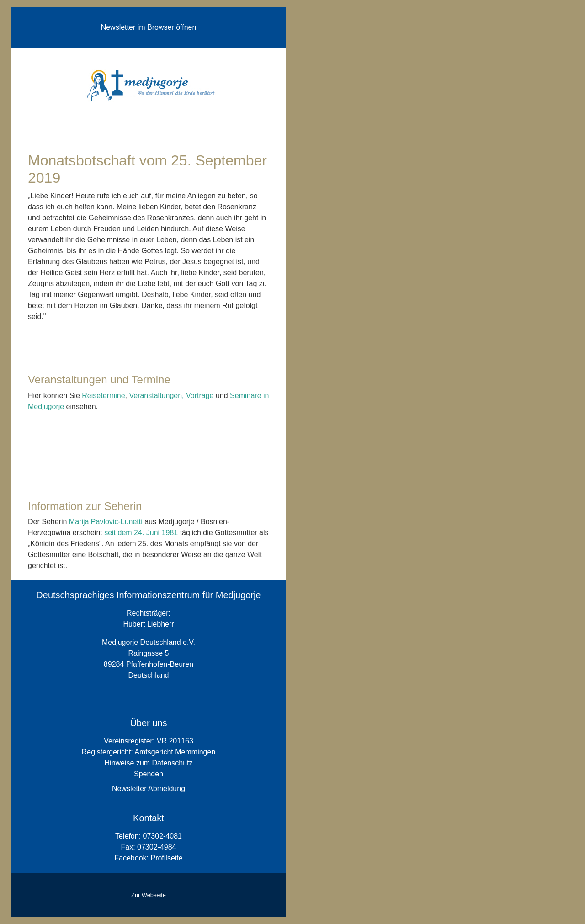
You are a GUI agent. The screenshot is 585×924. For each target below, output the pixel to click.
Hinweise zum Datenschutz (149, 763)
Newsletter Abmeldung (149, 789)
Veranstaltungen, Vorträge (171, 396)
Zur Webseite (149, 895)
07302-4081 (162, 836)
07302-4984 (157, 847)
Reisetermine (103, 396)
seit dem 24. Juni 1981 (142, 533)
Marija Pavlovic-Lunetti (106, 522)
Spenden (149, 774)
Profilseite (166, 858)
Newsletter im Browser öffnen (149, 27)
